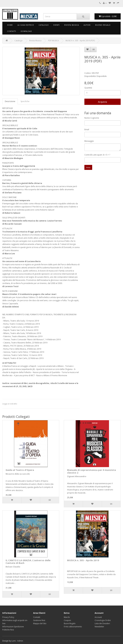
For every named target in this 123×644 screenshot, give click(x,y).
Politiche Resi (8, 630)
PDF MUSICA (53, 41)
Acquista (102, 102)
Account (98, 617)
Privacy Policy (8, 617)
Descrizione (10, 101)
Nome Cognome (92, 118)
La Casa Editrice (26, 25)
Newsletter (99, 627)
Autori (87, 25)
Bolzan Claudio (13, 567)
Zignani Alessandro (77, 476)
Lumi (14, 641)
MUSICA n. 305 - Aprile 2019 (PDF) (80, 41)
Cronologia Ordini (103, 620)
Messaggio (89, 141)
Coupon (67, 620)
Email (87, 129)
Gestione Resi (39, 620)
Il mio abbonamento (73, 627)
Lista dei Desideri (102, 623)
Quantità (88, 88)
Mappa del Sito (40, 623)
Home (10, 25)
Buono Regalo (103, 25)
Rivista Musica (72, 25)
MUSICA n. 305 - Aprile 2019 (83, 560)
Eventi (57, 25)
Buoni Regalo (70, 623)
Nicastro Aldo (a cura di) (18, 474)
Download (26, 31)
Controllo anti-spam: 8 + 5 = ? (97, 155)
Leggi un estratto (10, 404)
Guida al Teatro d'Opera (20, 470)
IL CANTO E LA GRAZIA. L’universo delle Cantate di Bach (28, 562)
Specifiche (25, 101)
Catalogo (44, 25)
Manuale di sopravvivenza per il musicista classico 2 (91, 471)
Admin (20, 641)
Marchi (67, 617)
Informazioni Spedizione (13, 627)
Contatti (12, 31)
